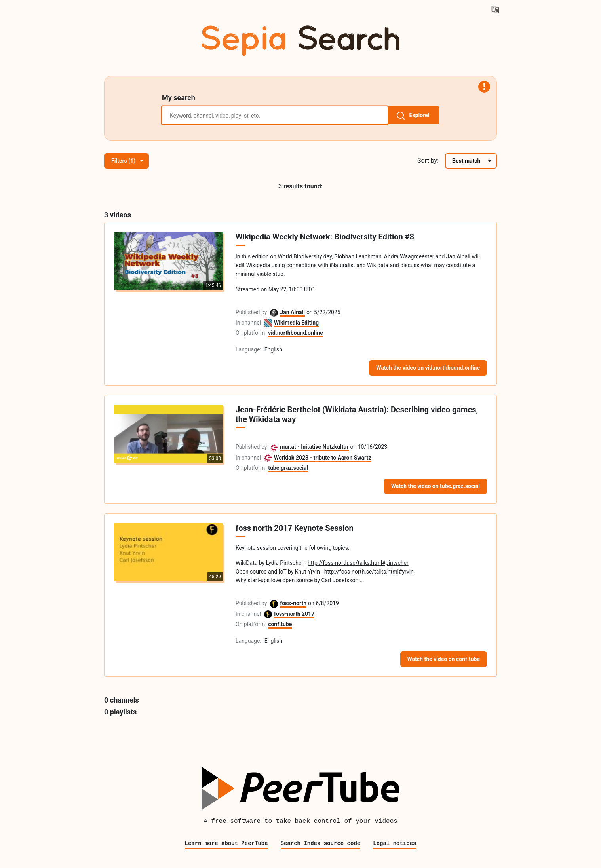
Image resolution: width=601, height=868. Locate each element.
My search (179, 98)
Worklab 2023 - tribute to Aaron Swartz (322, 458)
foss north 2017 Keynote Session (295, 528)
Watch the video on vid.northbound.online (428, 368)
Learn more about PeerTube (226, 843)
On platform (250, 333)
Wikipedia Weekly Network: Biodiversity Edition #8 (325, 237)
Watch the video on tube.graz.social (436, 486)
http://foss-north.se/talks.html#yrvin (369, 572)
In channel (248, 323)
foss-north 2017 (294, 614)
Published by (251, 312)
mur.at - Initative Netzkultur (314, 447)
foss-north (293, 603)
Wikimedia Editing (296, 323)
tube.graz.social (288, 468)
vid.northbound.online (296, 333)
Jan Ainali (292, 312)
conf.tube (280, 624)
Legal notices (395, 843)
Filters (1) (127, 161)
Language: (248, 349)
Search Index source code (321, 843)
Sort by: (428, 160)
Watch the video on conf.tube (444, 659)
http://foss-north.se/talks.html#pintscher (358, 563)
